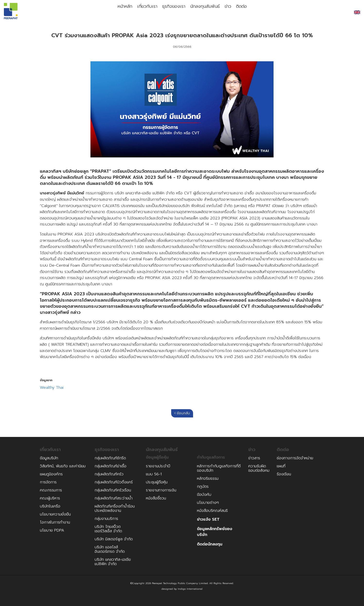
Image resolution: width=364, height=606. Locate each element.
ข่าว (230, 12)
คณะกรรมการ (51, 490)
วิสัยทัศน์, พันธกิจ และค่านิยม (63, 466)
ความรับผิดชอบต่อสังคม (259, 468)
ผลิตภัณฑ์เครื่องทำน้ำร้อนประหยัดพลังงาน (115, 508)
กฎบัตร (203, 487)
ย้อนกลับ (182, 413)
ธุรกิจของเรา (172, 12)
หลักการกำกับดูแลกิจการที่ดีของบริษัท (219, 468)
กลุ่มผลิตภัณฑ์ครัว (109, 474)
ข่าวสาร (254, 458)
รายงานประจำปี (158, 466)
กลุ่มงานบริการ (106, 519)
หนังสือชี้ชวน (156, 498)
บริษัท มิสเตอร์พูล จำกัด (114, 539)
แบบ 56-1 (154, 474)
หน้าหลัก (118, 12)
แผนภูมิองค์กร (51, 474)
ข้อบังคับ (204, 495)
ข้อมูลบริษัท (49, 458)
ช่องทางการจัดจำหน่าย (295, 458)
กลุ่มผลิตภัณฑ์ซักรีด (110, 458)
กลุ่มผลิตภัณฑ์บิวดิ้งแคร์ (114, 482)
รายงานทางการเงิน (161, 490)
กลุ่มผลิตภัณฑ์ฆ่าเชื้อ (111, 466)
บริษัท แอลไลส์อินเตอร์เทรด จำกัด (110, 549)
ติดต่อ (248, 12)
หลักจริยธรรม (208, 479)
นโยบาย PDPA (52, 530)
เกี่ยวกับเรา (143, 12)
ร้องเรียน (284, 474)
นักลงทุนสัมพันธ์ (204, 12)
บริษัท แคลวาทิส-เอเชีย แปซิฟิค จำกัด (113, 562)
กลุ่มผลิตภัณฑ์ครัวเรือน (113, 490)
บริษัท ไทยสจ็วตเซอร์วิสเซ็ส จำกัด (108, 529)
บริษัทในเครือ (50, 506)
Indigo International (190, 589)
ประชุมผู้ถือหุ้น (157, 482)
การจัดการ (48, 482)
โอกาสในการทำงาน (55, 522)
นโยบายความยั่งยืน (55, 514)
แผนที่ (281, 466)
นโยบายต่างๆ (208, 503)
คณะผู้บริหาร (50, 498)
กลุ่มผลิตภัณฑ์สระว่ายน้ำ (114, 498)
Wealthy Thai (52, 388)
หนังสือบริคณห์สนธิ (212, 511)
